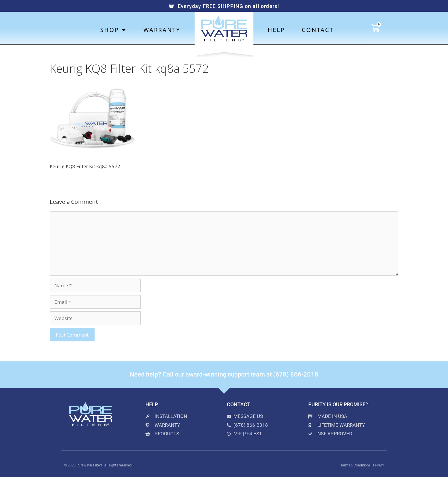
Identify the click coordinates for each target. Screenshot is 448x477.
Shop (113, 30)
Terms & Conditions (356, 465)
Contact (318, 30)
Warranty (162, 30)
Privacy (379, 465)
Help (276, 30)
